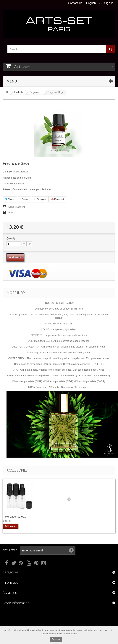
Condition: (8, 172)
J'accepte (56, 639)
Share (24, 199)
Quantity (11, 238)
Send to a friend (17, 207)
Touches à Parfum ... (16, 517)
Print (11, 212)
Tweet (10, 199)
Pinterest (58, 199)
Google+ (40, 199)
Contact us (75, 3)
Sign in (109, 3)
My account (12, 593)
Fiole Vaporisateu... (51, 517)
